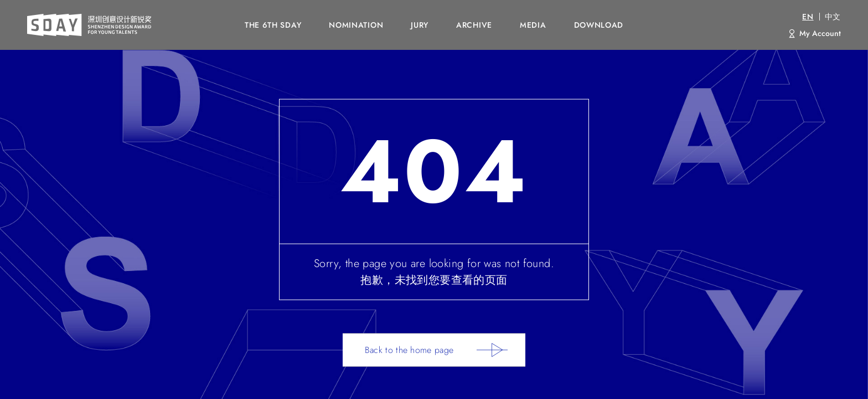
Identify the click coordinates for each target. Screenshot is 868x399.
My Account (820, 33)
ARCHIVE (474, 25)
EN (808, 17)
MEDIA (533, 25)
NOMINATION (356, 25)
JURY (420, 25)
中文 (833, 17)
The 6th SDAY (273, 25)
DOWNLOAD (599, 25)
